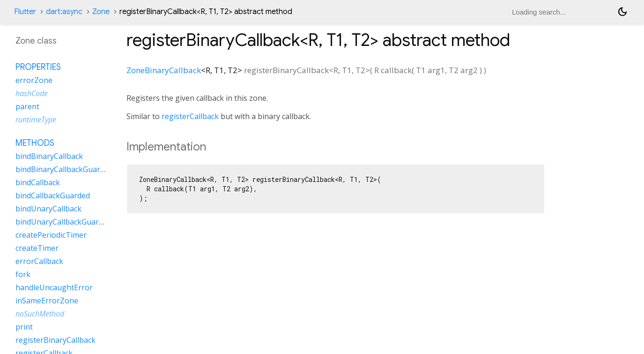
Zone (101, 12)
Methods (35, 143)
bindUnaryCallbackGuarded (63, 222)
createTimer (37, 248)
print (24, 327)
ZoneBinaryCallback (164, 70)
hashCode (32, 93)
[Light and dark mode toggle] (622, 12)
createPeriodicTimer (51, 235)
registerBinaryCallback (56, 340)
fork (23, 274)
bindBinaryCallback (49, 156)
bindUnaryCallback (48, 209)
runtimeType (36, 120)
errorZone (34, 80)
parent (27, 106)
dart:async (64, 12)
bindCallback (38, 182)
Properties (38, 67)
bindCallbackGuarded (53, 196)
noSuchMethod (40, 314)
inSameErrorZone (47, 301)
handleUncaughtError (54, 287)
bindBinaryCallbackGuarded (64, 169)
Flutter (25, 12)
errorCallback (39, 261)
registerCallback (190, 116)
